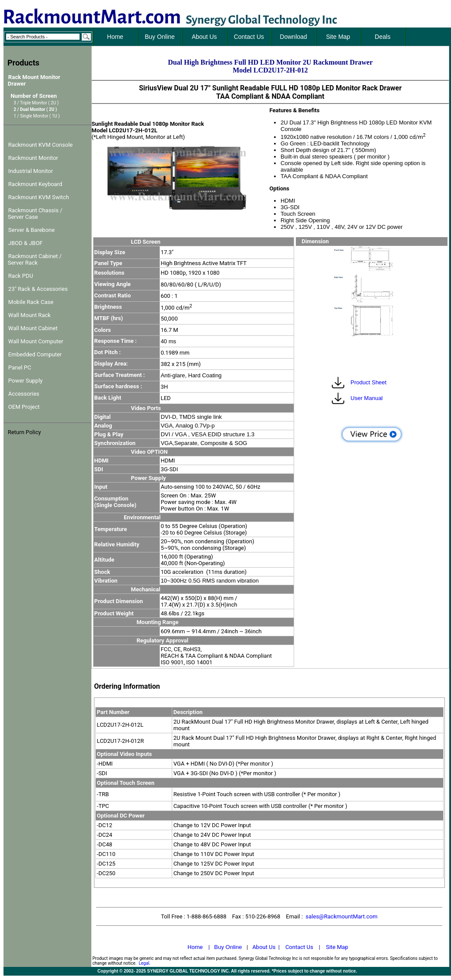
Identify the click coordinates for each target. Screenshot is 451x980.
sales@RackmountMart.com (342, 916)
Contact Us (299, 947)
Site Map (337, 947)
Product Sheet (368, 382)
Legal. (144, 963)
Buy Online (228, 947)
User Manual (366, 398)
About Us (264, 947)
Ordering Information (127, 686)
